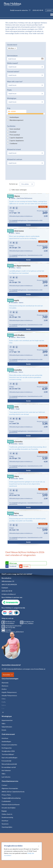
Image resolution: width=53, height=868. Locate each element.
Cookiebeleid (6, 801)
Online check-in (7, 814)
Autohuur (5, 738)
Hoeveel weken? (13, 71)
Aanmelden (7, 675)
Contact (4, 785)
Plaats (9, 90)
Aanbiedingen (14, 117)
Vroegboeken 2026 (8, 751)
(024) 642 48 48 (38, 10)
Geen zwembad (15, 129)
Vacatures (5, 824)
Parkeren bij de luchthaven (11, 804)
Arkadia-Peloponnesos (9, 695)
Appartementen (7, 720)
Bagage (4, 811)
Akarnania (5, 683)
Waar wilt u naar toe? (15, 81)
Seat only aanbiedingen (9, 758)
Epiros (4, 705)
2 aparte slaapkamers (17, 141)
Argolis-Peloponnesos (9, 692)
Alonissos (5, 686)
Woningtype (12, 98)
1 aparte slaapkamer (16, 138)
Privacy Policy (6, 795)
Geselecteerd (12, 45)
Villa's (4, 724)
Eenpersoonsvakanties (9, 745)
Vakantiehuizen (7, 727)
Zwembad (13, 132)
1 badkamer (13, 143)
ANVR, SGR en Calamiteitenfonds (13, 792)
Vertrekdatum (12, 56)
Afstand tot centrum (15, 159)
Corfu (4, 702)
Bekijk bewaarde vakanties (20, 10)
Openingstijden (7, 827)
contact (49, 10)
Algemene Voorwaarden (10, 788)
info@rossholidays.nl (9, 594)
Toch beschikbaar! (8, 754)
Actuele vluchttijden (9, 808)
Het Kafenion (6, 770)
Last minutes (6, 777)
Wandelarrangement (16, 120)
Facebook (13, 566)
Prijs (9, 108)
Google (26, 566)
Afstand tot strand (14, 149)
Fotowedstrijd (6, 761)
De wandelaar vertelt (9, 767)
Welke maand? (13, 63)
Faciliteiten (11, 126)
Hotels (4, 730)
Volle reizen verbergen (19, 190)
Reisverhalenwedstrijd (9, 764)
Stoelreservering (7, 817)
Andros (4, 689)
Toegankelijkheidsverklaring (11, 798)
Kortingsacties (7, 748)
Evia (3, 708)
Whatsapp (13, 563)
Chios (4, 699)
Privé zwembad (15, 135)
